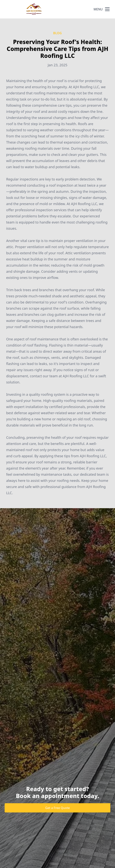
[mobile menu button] (107, 9)
